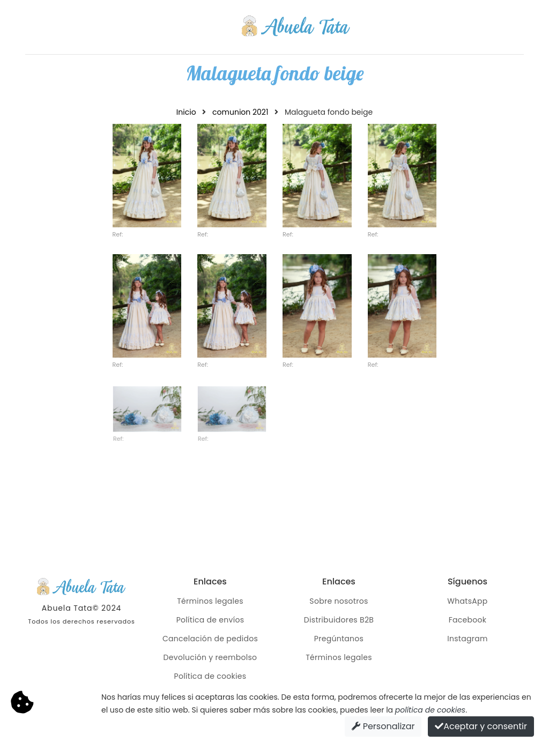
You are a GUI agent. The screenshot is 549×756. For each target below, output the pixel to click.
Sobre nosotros (339, 601)
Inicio (186, 112)
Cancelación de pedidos (210, 639)
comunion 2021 (240, 112)
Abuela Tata (67, 608)
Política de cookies (210, 676)
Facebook (468, 620)
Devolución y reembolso (210, 657)
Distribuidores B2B (339, 620)
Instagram (468, 639)
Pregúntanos (339, 639)
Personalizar (383, 726)
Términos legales (210, 601)
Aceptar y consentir (481, 726)
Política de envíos (210, 620)
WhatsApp (467, 601)
